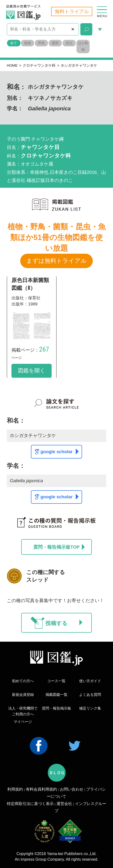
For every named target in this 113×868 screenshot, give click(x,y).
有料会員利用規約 (41, 789)
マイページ (23, 722)
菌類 (55, 43)
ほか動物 (83, 46)
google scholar (60, 451)
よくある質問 (90, 695)
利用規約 (15, 789)
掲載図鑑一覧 (56, 695)
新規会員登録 (23, 695)
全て (14, 43)
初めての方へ (23, 681)
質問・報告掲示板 (56, 708)
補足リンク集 (90, 708)
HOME (12, 65)
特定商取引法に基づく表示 (30, 804)
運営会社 (64, 804)
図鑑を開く (32, 371)
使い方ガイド (90, 681)
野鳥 (41, 43)
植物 (28, 43)
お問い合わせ (72, 789)
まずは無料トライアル (56, 261)
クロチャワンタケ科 (39, 65)
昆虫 (69, 43)
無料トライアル (72, 11)
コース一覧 (56, 681)
